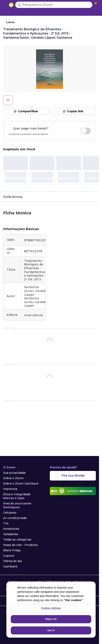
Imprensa (10, 489)
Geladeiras (11, 534)
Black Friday (12, 550)
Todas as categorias (17, 540)
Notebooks (11, 529)
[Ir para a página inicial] (11, 5)
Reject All (51, 619)
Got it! (51, 630)
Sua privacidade (14, 473)
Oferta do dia (12, 561)
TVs (6, 523)
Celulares (10, 513)
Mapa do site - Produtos (21, 545)
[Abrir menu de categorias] (5, 4)
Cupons (9, 556)
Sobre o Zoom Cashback (21, 483)
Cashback (10, 566)
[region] (51, 610)
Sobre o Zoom (13, 478)
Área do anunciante (17, 503)
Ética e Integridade (17, 494)
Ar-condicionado (15, 518)
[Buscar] (19, 5)
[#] (16, 170)
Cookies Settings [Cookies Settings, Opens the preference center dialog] (51, 608)
